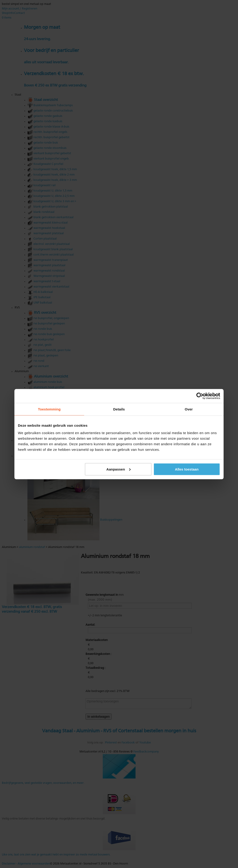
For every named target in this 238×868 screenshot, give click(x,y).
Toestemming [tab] (49, 409)
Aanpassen (119, 469)
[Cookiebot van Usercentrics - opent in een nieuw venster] (200, 396)
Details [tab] (119, 409)
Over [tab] (189, 409)
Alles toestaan (187, 469)
